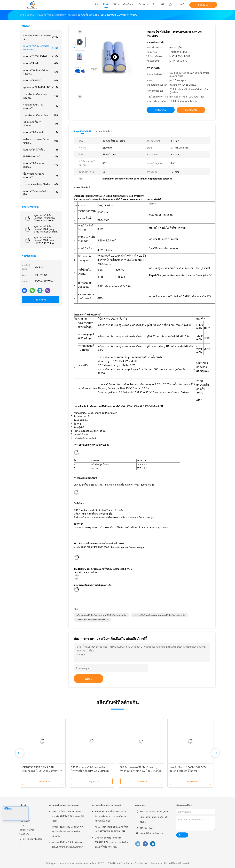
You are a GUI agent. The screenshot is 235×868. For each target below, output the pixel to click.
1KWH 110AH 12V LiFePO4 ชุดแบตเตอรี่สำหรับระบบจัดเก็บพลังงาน (67, 831)
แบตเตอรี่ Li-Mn (41, 63)
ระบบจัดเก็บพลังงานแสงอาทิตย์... (41, 96)
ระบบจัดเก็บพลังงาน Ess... (41, 115)
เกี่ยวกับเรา (25, 821)
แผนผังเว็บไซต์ (27, 830)
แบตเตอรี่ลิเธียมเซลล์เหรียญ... (41, 165)
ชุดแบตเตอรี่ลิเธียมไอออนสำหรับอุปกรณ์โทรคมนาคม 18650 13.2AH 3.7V (45, 218)
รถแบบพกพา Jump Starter (41, 184)
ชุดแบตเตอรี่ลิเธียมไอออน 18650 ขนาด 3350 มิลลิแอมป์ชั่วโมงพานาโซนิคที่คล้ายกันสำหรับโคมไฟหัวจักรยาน (47, 229)
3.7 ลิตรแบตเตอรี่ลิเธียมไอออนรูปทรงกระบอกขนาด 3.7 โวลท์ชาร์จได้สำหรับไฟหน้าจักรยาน (141, 771)
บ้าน (22, 812)
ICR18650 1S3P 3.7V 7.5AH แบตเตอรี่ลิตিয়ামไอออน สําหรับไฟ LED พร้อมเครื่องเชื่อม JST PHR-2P (42, 771)
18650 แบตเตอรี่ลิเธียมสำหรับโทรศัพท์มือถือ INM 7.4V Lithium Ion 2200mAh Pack (90, 771)
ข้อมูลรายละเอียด (82, 131)
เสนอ (89, 679)
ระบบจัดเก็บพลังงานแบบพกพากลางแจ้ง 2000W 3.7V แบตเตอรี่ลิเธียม (68, 816)
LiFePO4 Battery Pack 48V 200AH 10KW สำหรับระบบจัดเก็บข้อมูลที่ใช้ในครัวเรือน (111, 842)
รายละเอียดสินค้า (105, 131)
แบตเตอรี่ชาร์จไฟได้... (41, 150)
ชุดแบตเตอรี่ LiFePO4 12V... (41, 87)
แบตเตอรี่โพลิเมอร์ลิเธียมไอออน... (41, 72)
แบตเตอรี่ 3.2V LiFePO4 (41, 56)
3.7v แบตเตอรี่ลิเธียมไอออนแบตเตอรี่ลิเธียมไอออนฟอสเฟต (101, 615)
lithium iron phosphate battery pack (93, 620)
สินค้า (23, 816)
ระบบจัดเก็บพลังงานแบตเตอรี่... (41, 106)
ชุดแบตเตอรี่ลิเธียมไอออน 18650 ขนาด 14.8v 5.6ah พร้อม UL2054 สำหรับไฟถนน (46, 240)
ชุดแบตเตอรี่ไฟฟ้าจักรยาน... (41, 124)
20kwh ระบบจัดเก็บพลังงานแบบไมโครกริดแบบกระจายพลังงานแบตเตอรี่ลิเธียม (111, 816)
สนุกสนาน (203, 5)
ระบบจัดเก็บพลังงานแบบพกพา (64, 806)
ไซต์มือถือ (24, 834)
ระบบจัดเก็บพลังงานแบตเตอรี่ (107, 806)
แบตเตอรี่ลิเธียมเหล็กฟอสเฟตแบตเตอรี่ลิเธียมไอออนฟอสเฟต (160, 615)
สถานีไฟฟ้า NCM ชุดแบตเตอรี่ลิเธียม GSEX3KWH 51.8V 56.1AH (112, 829)
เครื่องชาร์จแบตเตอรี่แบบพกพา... (41, 141)
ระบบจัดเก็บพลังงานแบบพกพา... (41, 37)
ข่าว (22, 825)
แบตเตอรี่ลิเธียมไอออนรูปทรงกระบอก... (41, 48)
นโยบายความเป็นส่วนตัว (31, 841)
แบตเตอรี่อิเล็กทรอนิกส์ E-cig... (41, 193)
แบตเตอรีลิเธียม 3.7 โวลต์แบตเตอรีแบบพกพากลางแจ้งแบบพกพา (68, 845)
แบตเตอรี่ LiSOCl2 (41, 81)
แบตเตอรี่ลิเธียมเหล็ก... (41, 132)
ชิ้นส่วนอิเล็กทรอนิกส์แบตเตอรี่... (41, 176)
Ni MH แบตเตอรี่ (41, 157)
